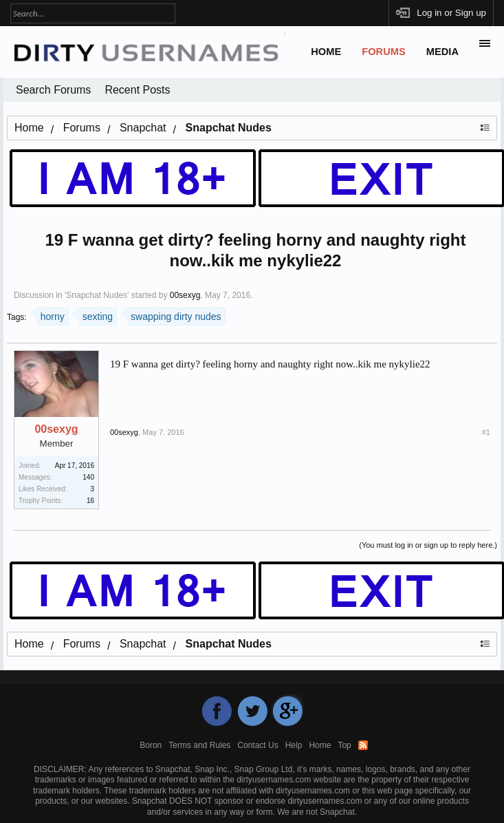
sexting (96, 315)
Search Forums (53, 90)
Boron (151, 745)
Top (344, 745)
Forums (384, 52)
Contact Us (258, 745)
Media (442, 52)
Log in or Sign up (451, 13)
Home (326, 52)
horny (51, 315)
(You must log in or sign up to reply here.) (428, 545)
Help (294, 745)
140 (88, 477)
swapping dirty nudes (174, 315)
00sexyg (185, 295)
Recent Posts (137, 90)
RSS (363, 745)
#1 (486, 432)
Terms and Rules (199, 745)
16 (90, 501)
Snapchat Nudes (97, 295)
